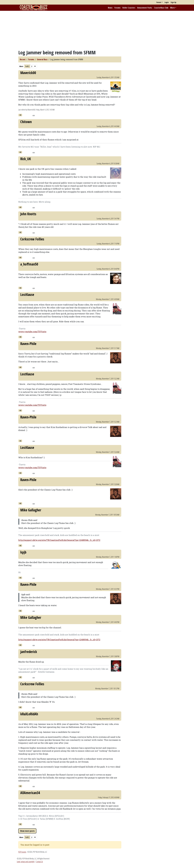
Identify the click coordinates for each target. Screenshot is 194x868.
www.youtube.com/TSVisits (32, 332)
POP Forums (22, 852)
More (172, 8)
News (110, 8)
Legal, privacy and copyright (26, 862)
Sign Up (173, 2)
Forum (159, 2)
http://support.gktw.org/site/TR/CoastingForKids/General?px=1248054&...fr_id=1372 (59, 540)
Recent (23, 59)
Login (167, 2)
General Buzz (42, 59)
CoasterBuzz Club (161, 8)
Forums (117, 8)
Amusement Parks (145, 8)
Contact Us (39, 862)
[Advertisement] (97, 30)
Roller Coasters (129, 8)
